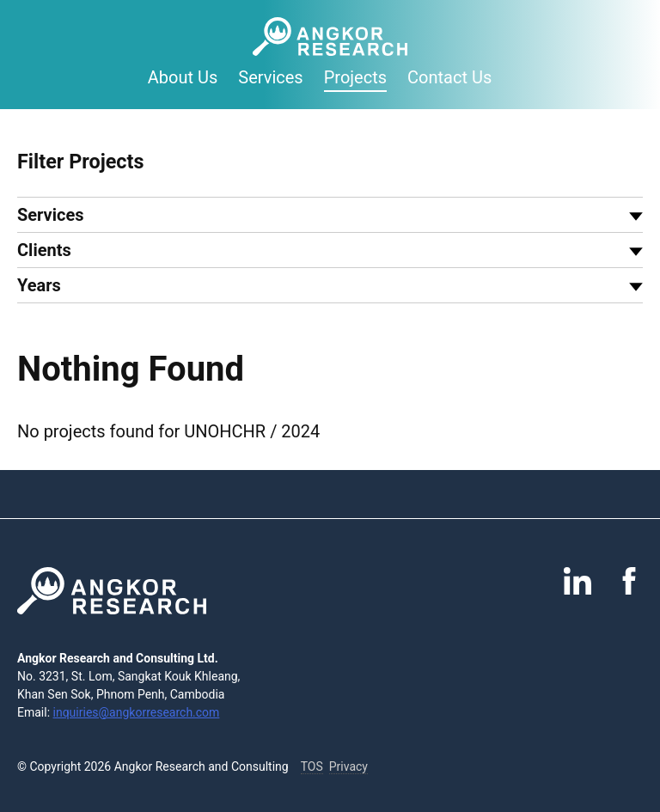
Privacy (348, 766)
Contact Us (449, 77)
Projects (355, 77)
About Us (183, 77)
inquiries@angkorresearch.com (137, 712)
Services (270, 77)
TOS (312, 766)
